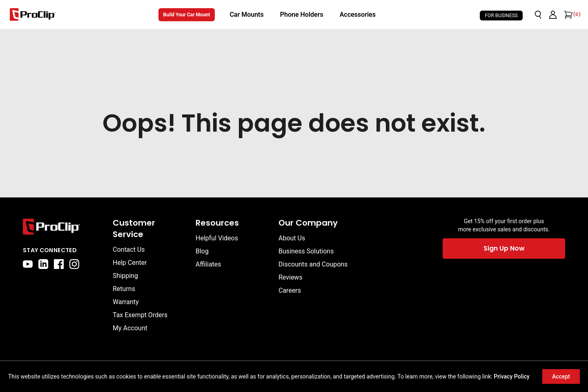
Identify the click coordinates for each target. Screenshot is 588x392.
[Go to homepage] (33, 15)
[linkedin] (43, 264)
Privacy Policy (512, 376)
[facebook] (59, 264)
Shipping (125, 276)
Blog (202, 251)
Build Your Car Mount (187, 15)
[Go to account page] (553, 15)
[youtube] (28, 264)
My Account (130, 328)
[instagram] (74, 264)
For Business (501, 16)
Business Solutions (306, 251)
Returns (124, 289)
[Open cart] (568, 15)
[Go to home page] (64, 227)
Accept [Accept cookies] (561, 376)
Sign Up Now (504, 248)
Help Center (130, 263)
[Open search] (538, 15)
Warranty (126, 302)
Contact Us (129, 250)
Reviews (291, 277)
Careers (290, 290)
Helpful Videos (217, 238)
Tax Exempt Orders (140, 315)
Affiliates (208, 264)
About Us (292, 238)
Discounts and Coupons (313, 264)
